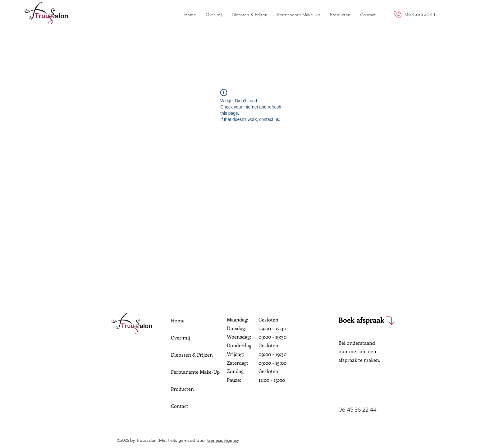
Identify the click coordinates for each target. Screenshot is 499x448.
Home (178, 320)
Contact (180, 406)
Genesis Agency (223, 440)
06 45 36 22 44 (420, 14)
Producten (182, 389)
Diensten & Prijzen (192, 355)
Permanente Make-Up (195, 372)
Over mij (181, 337)
